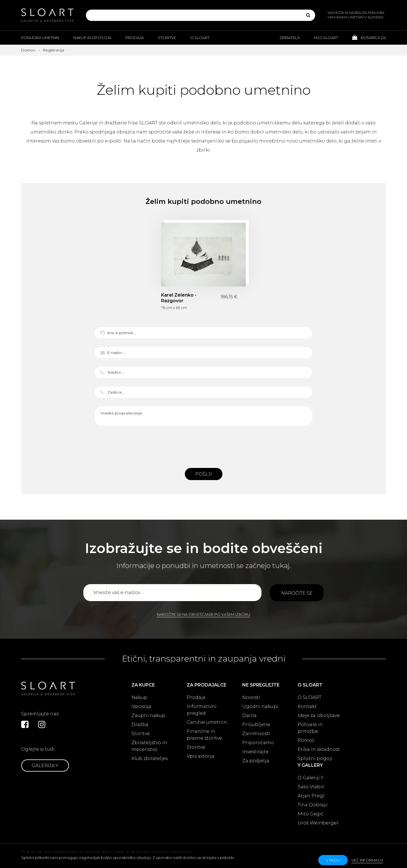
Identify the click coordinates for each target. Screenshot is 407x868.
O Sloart (200, 38)
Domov (28, 50)
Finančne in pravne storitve (204, 735)
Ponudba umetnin (40, 38)
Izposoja (141, 706)
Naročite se (297, 593)
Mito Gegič (311, 814)
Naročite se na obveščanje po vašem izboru (203, 614)
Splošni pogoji (315, 758)
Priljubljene (256, 725)
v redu (333, 860)
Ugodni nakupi (260, 706)
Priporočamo (258, 743)
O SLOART (309, 697)
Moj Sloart (326, 38)
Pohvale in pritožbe (310, 728)
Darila (249, 715)
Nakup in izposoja (92, 38)
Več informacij (367, 860)
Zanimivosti (256, 734)
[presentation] (203, 445)
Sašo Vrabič (311, 787)
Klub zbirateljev (150, 758)
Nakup (139, 697)
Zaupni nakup (148, 715)
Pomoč (306, 740)
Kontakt (307, 706)
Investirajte (255, 752)
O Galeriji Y (311, 778)
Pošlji (204, 474)
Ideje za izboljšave (319, 715)
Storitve (167, 38)
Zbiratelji (290, 38)
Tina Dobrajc (313, 805)
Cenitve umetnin (207, 722)
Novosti (251, 697)
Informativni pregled (202, 710)
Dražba (140, 725)
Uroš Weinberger (318, 823)
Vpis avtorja (201, 756)
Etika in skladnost (319, 749)
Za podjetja (256, 761)
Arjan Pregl (311, 796)
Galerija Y (45, 766)
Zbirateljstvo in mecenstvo (149, 746)
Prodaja (135, 38)
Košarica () (369, 37)
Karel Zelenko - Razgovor (179, 298)
